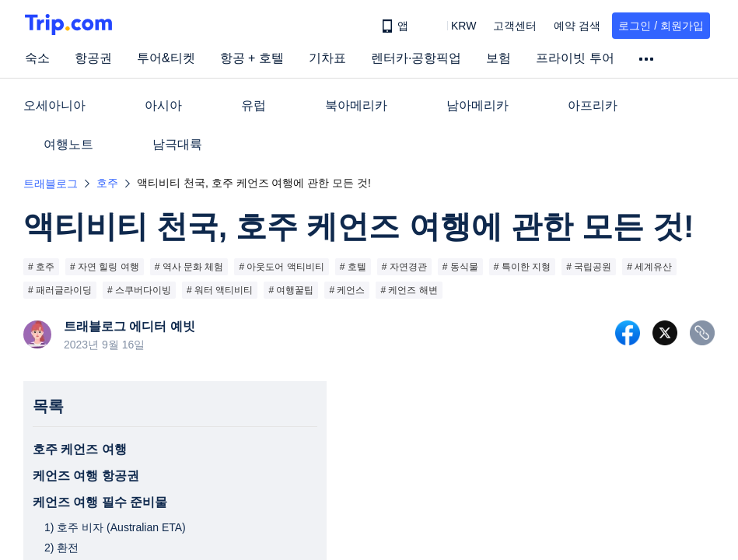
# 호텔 (353, 267)
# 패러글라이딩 (60, 290)
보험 (498, 58)
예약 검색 (577, 26)
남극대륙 (177, 144)
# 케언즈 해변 (409, 290)
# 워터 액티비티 (220, 290)
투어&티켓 (166, 58)
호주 (107, 183)
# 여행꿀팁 (291, 290)
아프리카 (593, 105)
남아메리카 (477, 105)
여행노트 (68, 144)
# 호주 (41, 267)
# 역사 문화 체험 (189, 267)
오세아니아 (54, 105)
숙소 (37, 58)
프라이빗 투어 (575, 58)
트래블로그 (51, 184)
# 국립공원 (589, 267)
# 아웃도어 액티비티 (281, 267)
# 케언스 (347, 290)
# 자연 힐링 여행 (105, 267)
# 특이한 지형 (522, 267)
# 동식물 (460, 267)
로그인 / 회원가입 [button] (661, 26)
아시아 (163, 105)
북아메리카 (356, 105)
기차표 (327, 58)
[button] (452, 26)
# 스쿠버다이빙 (139, 290)
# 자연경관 (404, 267)
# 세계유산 (649, 267)
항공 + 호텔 (252, 58)
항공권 (93, 58)
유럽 (254, 105)
